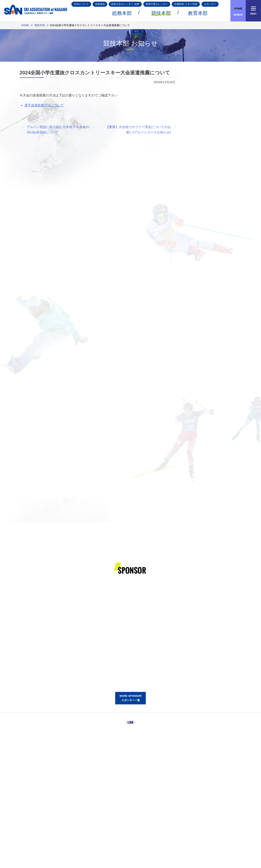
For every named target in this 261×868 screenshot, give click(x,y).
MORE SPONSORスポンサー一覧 (130, 698)
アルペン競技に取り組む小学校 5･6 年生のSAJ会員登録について (58, 130)
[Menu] (253, 11)
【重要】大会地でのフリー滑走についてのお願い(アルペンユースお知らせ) (138, 130)
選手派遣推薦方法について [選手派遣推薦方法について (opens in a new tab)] (44, 105)
